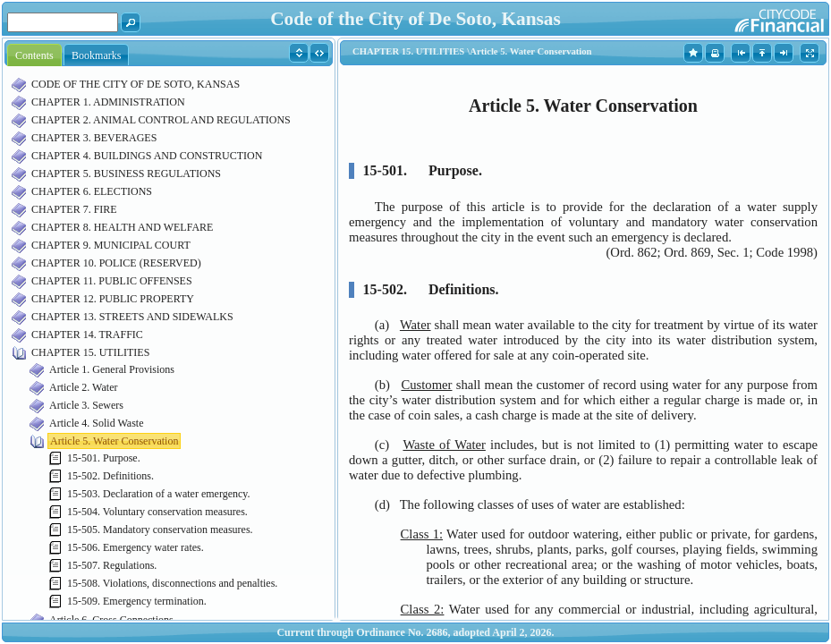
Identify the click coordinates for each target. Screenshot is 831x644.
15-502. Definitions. (110, 476)
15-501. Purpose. (104, 458)
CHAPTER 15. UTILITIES (90, 352)
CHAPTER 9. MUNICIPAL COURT (111, 245)
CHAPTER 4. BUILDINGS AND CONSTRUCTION (147, 156)
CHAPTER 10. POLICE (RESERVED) (116, 263)
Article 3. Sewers (86, 405)
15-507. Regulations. (112, 565)
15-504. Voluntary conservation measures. (157, 512)
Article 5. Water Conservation (114, 441)
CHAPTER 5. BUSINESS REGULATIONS (126, 174)
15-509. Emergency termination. (137, 601)
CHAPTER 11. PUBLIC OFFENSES (112, 281)
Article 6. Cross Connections (111, 620)
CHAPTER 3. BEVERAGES (94, 138)
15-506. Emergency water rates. (136, 547)
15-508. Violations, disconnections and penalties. (172, 583)
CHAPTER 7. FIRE (74, 209)
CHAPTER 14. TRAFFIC (87, 335)
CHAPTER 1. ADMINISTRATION (108, 102)
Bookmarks (96, 55)
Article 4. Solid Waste (96, 423)
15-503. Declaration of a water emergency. (159, 494)
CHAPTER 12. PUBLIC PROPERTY (113, 299)
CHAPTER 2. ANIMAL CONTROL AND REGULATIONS (161, 120)
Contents (34, 55)
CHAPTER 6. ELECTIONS (92, 191)
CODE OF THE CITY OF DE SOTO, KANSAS (136, 84)
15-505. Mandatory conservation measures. (160, 530)
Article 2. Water (83, 387)
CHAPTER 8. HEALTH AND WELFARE (122, 227)
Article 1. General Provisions (112, 369)
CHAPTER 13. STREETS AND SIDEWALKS (132, 317)
